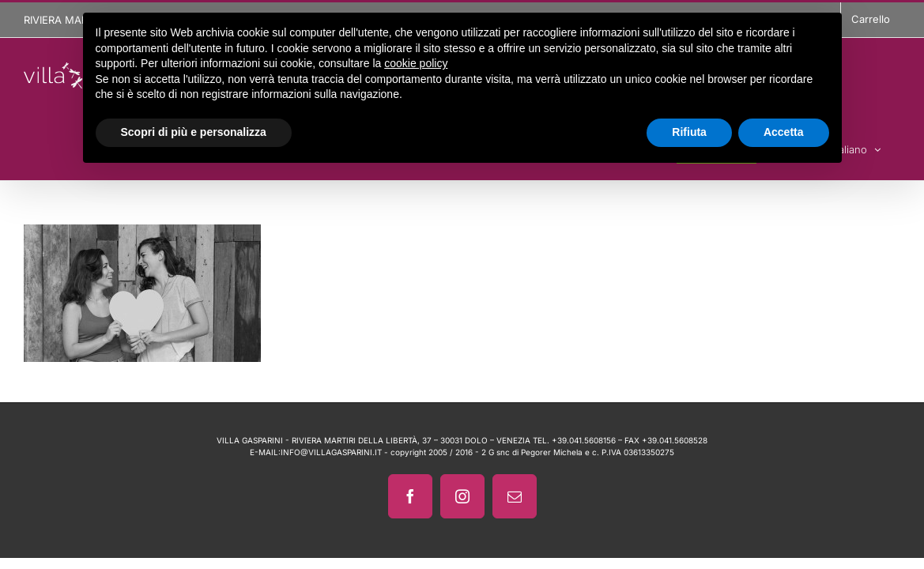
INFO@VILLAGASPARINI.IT (331, 452)
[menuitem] (877, 147)
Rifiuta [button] (689, 132)
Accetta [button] (784, 132)
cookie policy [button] (416, 63)
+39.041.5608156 (584, 440)
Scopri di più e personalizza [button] (194, 132)
